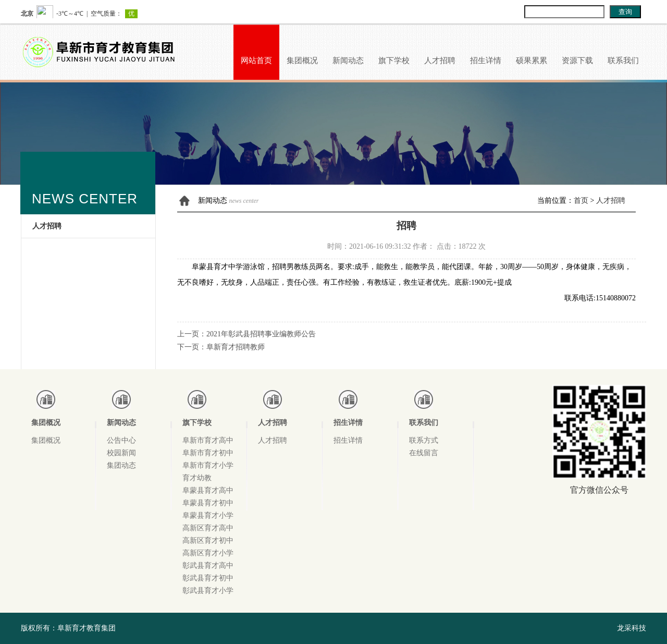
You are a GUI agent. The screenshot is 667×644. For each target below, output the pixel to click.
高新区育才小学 (208, 553)
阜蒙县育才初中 (208, 503)
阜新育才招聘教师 (236, 347)
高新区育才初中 (208, 540)
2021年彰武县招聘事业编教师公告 (261, 334)
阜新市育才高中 (208, 440)
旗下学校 (394, 60)
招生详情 (486, 60)
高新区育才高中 (208, 528)
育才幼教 (197, 478)
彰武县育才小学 (208, 591)
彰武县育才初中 (208, 578)
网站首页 (256, 60)
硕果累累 (532, 60)
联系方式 (424, 440)
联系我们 (623, 60)
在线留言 (424, 453)
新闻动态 (348, 60)
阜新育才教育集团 (87, 628)
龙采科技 (632, 628)
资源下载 (577, 60)
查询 (625, 12)
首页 (581, 201)
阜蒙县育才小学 (208, 515)
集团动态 (121, 465)
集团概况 (302, 60)
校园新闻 (121, 453)
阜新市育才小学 (208, 465)
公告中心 (121, 440)
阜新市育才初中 (208, 453)
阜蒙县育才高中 (208, 490)
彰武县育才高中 (208, 566)
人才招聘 (440, 60)
